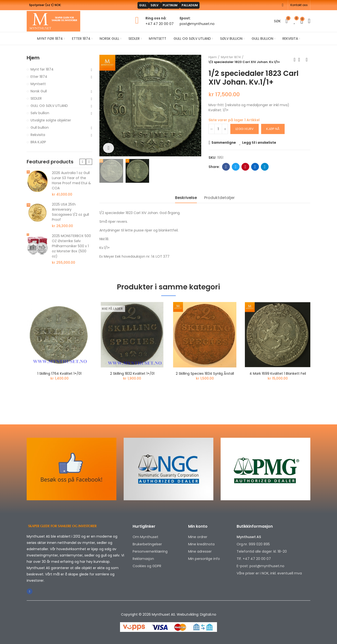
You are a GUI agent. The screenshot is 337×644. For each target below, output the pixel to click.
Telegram (265, 167)
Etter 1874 (39, 77)
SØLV (151, 5)
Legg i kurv (245, 129)
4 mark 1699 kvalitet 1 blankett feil (278, 374)
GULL (134, 5)
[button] (299, 5)
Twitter (236, 167)
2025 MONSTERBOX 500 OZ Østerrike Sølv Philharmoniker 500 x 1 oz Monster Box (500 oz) (71, 246)
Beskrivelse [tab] (186, 198)
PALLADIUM (197, 5)
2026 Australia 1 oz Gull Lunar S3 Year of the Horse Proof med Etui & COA (71, 180)
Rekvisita (38, 135)
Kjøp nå (273, 129)
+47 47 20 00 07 (160, 24)
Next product (307, 60)
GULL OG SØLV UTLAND (49, 106)
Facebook (226, 167)
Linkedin (255, 167)
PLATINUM (172, 5)
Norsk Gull (39, 91)
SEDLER (36, 98)
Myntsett (38, 84)
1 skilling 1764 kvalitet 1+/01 (59, 374)
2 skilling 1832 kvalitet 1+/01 (132, 374)
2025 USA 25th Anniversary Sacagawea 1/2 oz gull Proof (70, 212)
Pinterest (245, 167)
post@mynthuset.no (197, 24)
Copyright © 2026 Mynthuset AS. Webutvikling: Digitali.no (169, 614)
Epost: (185, 18)
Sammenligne (224, 143)
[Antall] (218, 129)
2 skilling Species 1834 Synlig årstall (205, 374)
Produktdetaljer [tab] (219, 198)
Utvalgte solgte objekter (51, 120)
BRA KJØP (38, 142)
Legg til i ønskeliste (259, 143)
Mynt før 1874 (42, 69)
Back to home (301, 60)
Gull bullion (40, 127)
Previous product (295, 60)
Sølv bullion (40, 113)
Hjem (33, 58)
